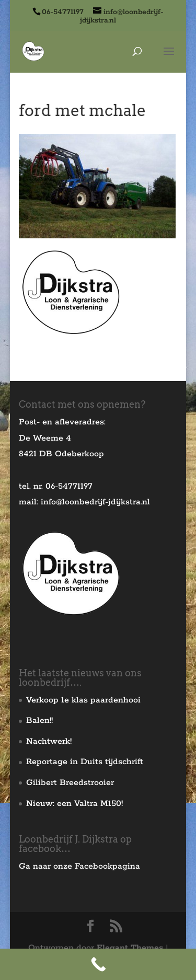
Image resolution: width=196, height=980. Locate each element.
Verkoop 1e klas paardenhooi (83, 700)
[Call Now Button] (98, 964)
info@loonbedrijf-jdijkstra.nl (95, 502)
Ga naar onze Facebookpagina (79, 866)
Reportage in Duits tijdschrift (85, 762)
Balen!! (39, 720)
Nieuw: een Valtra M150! (74, 804)
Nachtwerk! (49, 741)
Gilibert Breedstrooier (70, 783)
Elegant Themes (130, 948)
